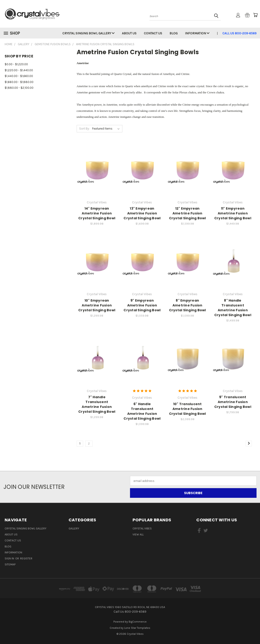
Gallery (74, 528)
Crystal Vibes (142, 528)
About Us (129, 33)
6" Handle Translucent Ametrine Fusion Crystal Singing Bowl (142, 411)
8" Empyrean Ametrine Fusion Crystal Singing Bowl (187, 305)
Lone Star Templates (137, 628)
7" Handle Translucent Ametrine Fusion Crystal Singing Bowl (97, 404)
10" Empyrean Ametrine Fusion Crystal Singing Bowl (97, 305)
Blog (174, 33)
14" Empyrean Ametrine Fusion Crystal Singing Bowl (97, 213)
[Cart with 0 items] (255, 15)
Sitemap (10, 564)
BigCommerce (138, 622)
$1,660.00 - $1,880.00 (19, 82)
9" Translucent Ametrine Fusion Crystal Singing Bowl (233, 402)
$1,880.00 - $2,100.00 (19, 88)
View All (138, 534)
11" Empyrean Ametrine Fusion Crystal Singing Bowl (233, 213)
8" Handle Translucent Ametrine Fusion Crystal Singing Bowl (233, 308)
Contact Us (153, 33)
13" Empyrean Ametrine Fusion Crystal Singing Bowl (142, 213)
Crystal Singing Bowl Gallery (88, 33)
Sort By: (84, 129)
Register (26, 558)
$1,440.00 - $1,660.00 (19, 76)
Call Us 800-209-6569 (239, 33)
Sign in (10, 558)
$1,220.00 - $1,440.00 (19, 70)
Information (197, 33)
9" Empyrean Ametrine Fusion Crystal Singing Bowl (142, 305)
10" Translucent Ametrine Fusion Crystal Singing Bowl (187, 409)
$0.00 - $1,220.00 (16, 64)
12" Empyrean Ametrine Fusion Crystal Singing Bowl (187, 213)
